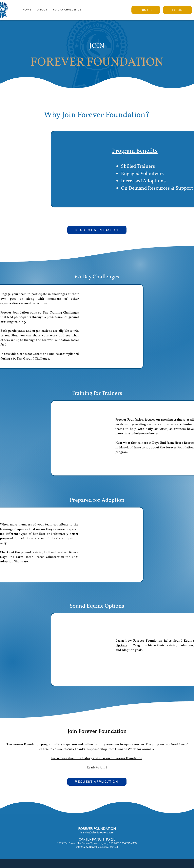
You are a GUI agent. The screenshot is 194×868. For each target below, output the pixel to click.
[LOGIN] (177, 10)
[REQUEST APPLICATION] (97, 230)
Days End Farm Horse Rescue (173, 443)
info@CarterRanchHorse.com (92, 847)
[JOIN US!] (146, 10)
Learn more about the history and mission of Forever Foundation (97, 758)
